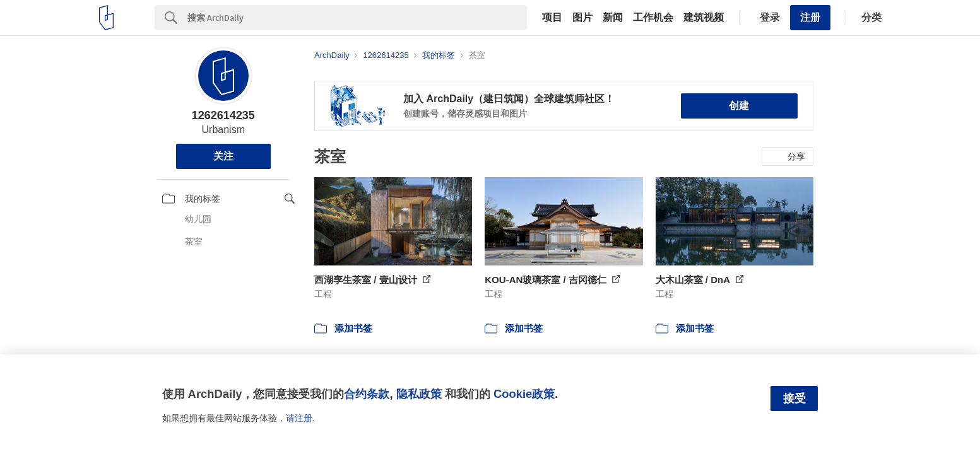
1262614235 (223, 115)
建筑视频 (704, 18)
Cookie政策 (524, 394)
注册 (810, 17)
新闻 (613, 18)
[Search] (357, 18)
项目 (552, 18)
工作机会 (653, 18)
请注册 (299, 418)
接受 (794, 399)
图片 (582, 18)
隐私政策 (419, 394)
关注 (223, 156)
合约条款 (367, 394)
